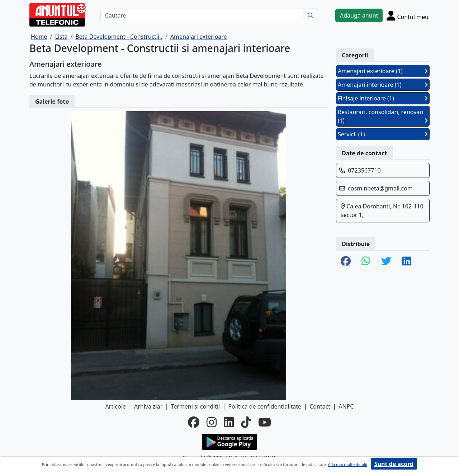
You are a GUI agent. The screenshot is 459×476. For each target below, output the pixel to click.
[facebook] (194, 422)
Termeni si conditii (195, 406)
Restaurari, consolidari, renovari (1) (383, 116)
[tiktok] (246, 422)
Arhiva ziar (148, 406)
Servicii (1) (383, 134)
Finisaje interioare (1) (383, 98)
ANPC (346, 406)
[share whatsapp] (366, 261)
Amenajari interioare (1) (383, 85)
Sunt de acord (394, 464)
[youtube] (265, 422)
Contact (320, 406)
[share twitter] (386, 261)
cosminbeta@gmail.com (380, 188)
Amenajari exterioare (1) (383, 71)
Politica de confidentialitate (265, 406)
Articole (116, 406)
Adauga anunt (359, 15)
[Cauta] (311, 15)
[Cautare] (202, 15)
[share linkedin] (407, 261)
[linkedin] (229, 422)
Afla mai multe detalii (347, 464)
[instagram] (212, 422)
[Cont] (408, 15)
